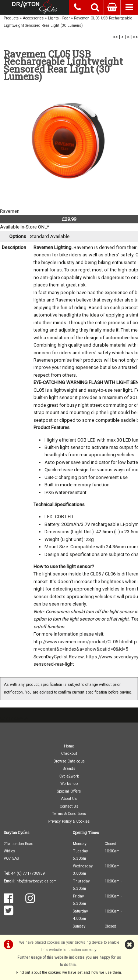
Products (11, 18)
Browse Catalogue (69, 761)
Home (69, 746)
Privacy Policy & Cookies (69, 821)
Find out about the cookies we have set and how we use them (69, 972)
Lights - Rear (59, 18)
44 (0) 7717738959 (28, 873)
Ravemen (10, 211)
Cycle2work (69, 776)
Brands (69, 769)
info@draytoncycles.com (36, 881)
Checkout (69, 754)
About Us (69, 799)
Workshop (69, 784)
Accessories (33, 18)
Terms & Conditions (69, 814)
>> (135, 37)
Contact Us (69, 806)
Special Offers (69, 791)
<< (115, 37)
